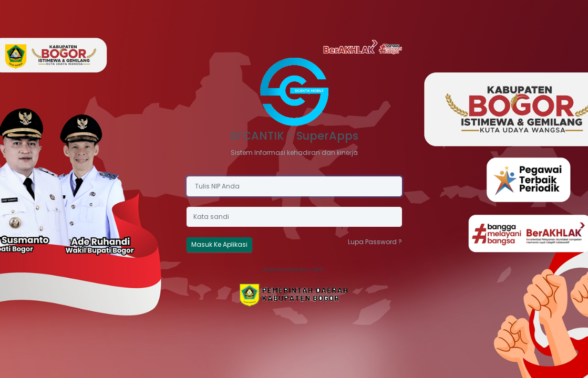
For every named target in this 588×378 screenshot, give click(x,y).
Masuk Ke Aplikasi (219, 244)
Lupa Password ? (375, 242)
